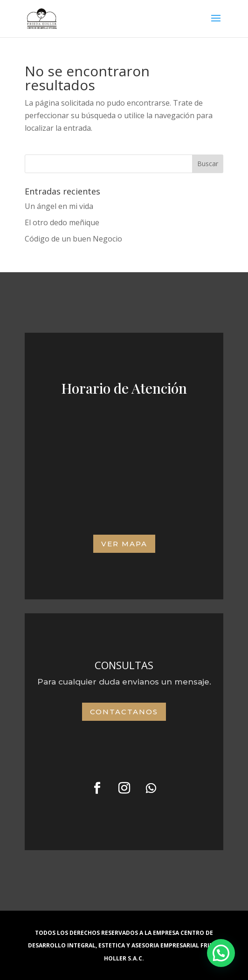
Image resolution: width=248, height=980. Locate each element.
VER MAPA (124, 544)
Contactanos (124, 712)
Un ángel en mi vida (59, 206)
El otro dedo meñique (62, 222)
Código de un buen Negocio (73, 239)
